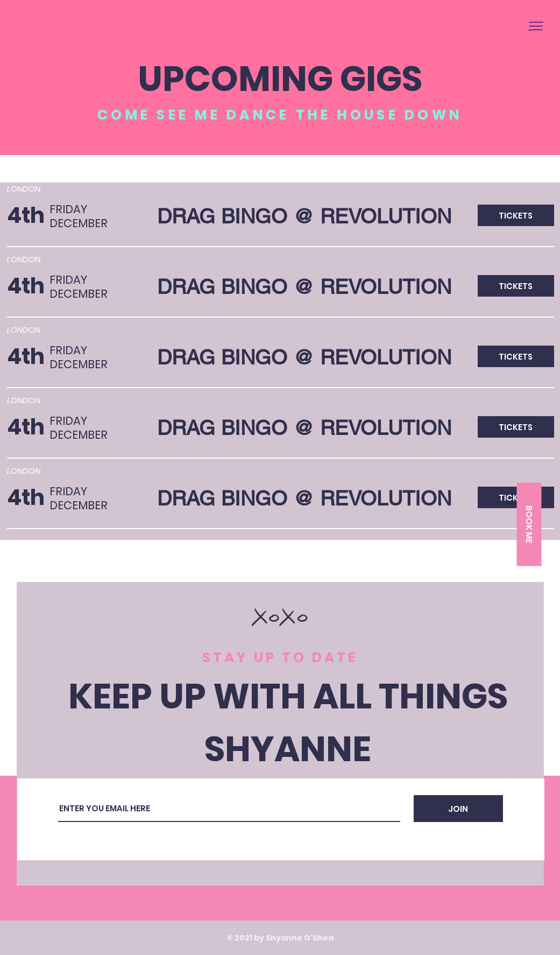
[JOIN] (458, 809)
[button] (536, 26)
